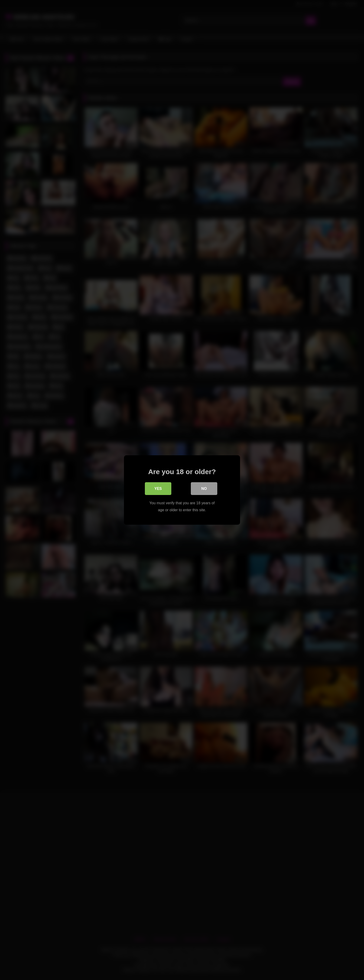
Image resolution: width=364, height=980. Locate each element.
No (204, 489)
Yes (158, 489)
